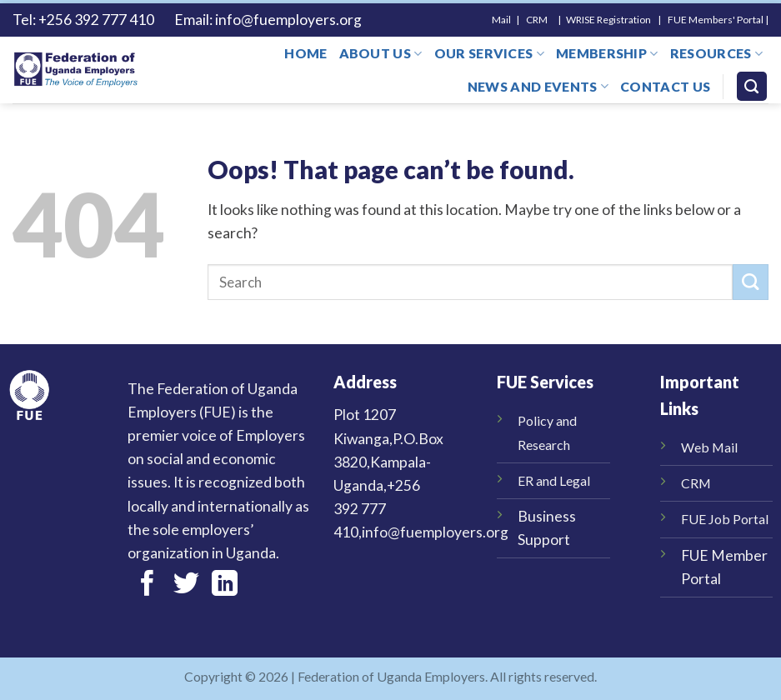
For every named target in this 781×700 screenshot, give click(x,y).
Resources (716, 53)
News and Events (538, 87)
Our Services (489, 53)
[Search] (752, 87)
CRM (696, 483)
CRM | (545, 20)
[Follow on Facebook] (147, 585)
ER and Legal (554, 480)
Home (305, 53)
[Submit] (751, 282)
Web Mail (709, 447)
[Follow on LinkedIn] (225, 585)
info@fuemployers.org (290, 20)
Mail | (509, 20)
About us (381, 53)
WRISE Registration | (616, 20)
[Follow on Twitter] (186, 585)
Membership (607, 53)
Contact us (665, 86)
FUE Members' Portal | (718, 20)
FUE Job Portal (725, 519)
